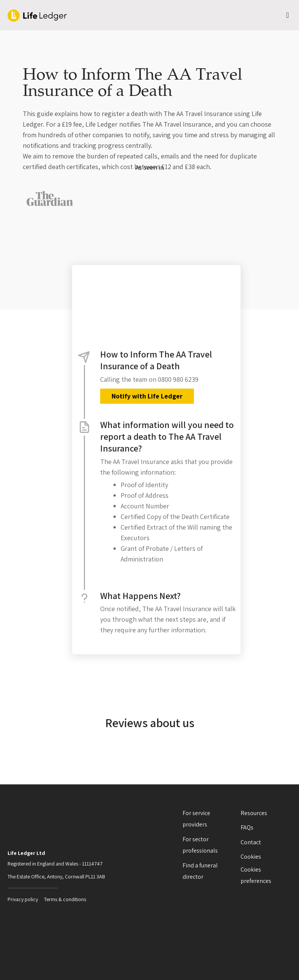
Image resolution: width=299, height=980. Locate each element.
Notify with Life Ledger (147, 396)
